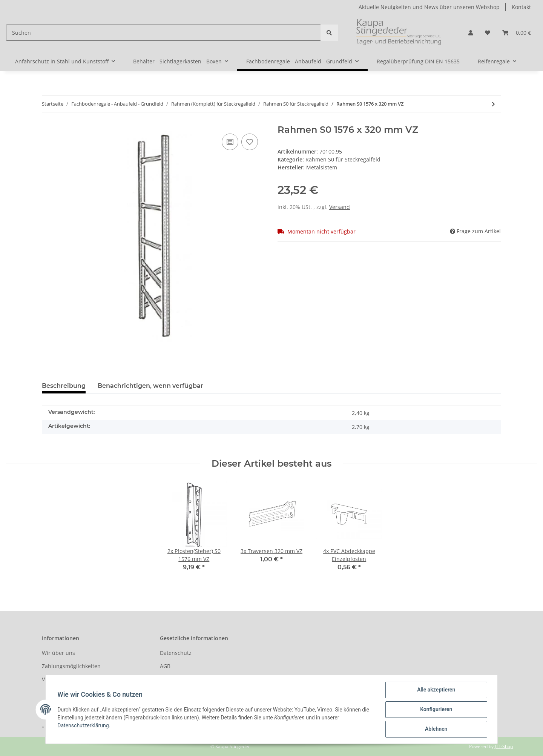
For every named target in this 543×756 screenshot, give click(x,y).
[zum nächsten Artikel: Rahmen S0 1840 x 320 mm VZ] (493, 104)
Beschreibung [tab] (64, 386)
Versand (340, 207)
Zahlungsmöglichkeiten (71, 666)
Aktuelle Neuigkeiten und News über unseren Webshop (429, 7)
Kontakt (521, 7)
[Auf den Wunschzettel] (250, 142)
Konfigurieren (436, 710)
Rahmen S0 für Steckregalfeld (343, 159)
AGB (165, 666)
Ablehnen (436, 729)
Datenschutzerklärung (83, 725)
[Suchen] (163, 33)
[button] (471, 33)
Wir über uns (58, 653)
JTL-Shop (504, 746)
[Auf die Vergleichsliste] (230, 142)
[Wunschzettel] (488, 33)
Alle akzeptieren (436, 690)
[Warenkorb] (517, 33)
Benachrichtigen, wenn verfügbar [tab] (150, 386)
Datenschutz (176, 653)
